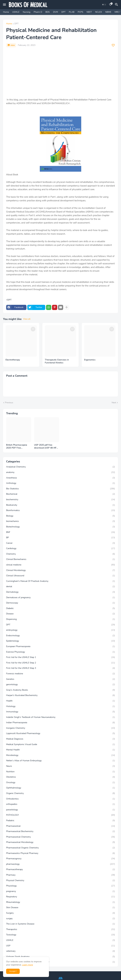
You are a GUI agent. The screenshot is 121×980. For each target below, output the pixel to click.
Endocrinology (60, 636)
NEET (89, 12)
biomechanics (60, 521)
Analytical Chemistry (60, 467)
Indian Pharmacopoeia (60, 723)
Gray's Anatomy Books (60, 690)
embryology (60, 630)
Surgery (60, 913)
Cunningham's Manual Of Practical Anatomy (60, 581)
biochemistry (60, 500)
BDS (48, 12)
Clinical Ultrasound (60, 576)
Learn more (27, 965)
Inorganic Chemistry (60, 728)
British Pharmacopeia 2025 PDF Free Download (17, 447)
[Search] (117, 5)
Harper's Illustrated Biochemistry (60, 695)
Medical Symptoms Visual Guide (60, 744)
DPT (63, 12)
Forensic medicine (60, 674)
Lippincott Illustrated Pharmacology (60, 733)
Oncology (60, 783)
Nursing (27, 12)
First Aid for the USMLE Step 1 (60, 657)
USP (60, 946)
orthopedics (60, 804)
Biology (60, 516)
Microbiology (60, 755)
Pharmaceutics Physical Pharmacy (60, 853)
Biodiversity (60, 505)
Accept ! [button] (13, 971)
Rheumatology (60, 902)
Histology (60, 706)
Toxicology (60, 935)
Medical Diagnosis (60, 739)
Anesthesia (60, 478)
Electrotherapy (13, 360)
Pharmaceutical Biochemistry (60, 831)
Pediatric (60, 821)
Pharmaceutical (60, 826)
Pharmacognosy (60, 859)
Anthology (60, 483)
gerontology (60, 685)
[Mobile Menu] (4, 5)
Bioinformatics (60, 510)
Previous (9, 403)
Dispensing (60, 619)
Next (114, 403)
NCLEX (99, 12)
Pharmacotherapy (60, 869)
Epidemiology (60, 641)
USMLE (16, 12)
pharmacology (60, 864)
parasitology (60, 810)
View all (27, 319)
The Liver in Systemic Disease (60, 924)
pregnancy (60, 891)
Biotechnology (60, 527)
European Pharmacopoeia (60, 646)
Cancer (60, 543)
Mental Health (60, 750)
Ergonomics (90, 360)
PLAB (72, 12)
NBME (108, 12)
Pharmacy (60, 875)
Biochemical (60, 494)
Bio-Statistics (60, 489)
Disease (60, 614)
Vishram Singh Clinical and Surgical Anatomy (60, 962)
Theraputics (60, 929)
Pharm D (38, 12)
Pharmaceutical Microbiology (60, 842)
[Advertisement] (60, 73)
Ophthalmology (60, 788)
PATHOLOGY (60, 815)
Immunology (60, 712)
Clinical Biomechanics (60, 559)
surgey (60, 919)
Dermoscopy (60, 603)
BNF (60, 532)
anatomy (60, 472)
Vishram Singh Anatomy (60, 957)
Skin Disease (60, 908)
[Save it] (113, 45)
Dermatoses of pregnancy (60, 598)
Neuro (60, 766)
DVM (56, 12)
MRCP (118, 12)
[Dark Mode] (104, 5)
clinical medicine (60, 565)
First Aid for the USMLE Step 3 (60, 668)
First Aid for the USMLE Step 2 (60, 663)
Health (60, 701)
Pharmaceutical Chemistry (60, 837)
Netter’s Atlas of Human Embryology (60, 761)
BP (60, 538)
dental (60, 587)
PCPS (80, 12)
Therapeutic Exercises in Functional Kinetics (57, 361)
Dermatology (60, 592)
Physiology (60, 886)
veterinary (60, 951)
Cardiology (60, 548)
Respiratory (60, 897)
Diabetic (60, 608)
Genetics (60, 679)
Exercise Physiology (60, 652)
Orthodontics (60, 799)
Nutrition (60, 772)
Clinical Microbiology (60, 570)
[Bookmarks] (110, 5)
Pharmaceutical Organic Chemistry (60, 848)
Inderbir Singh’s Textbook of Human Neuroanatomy (60, 717)
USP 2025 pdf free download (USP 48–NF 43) (45, 447)
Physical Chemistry (60, 880)
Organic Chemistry (60, 793)
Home (6, 12)
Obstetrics (60, 777)
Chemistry (60, 554)
